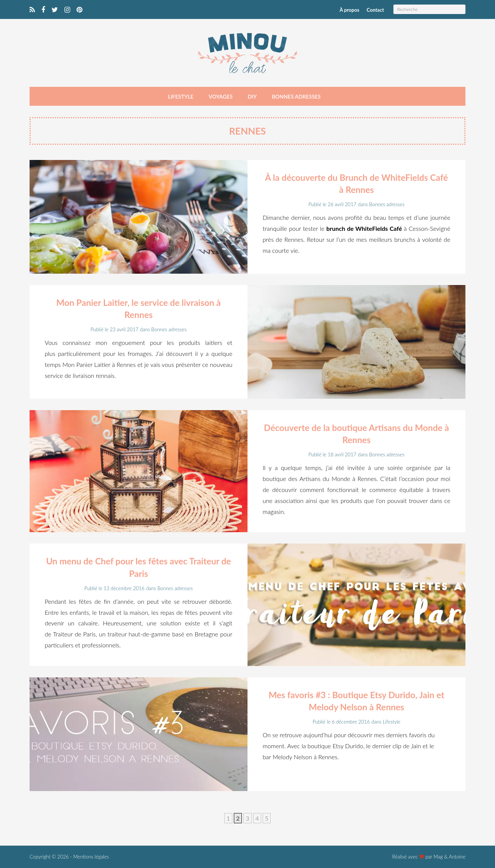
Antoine (457, 857)
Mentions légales (91, 857)
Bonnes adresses (296, 96)
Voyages (220, 96)
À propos (349, 10)
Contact (375, 10)
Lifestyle (181, 96)
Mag (438, 857)
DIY (252, 96)
